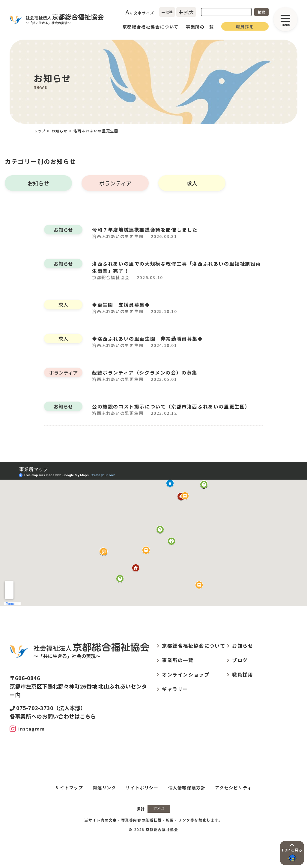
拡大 (186, 12)
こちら (88, 716)
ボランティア (115, 183)
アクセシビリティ (233, 788)
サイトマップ (69, 788)
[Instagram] (27, 729)
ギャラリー (175, 689)
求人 (192, 183)
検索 (261, 12)
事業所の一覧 (200, 27)
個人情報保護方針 (187, 788)
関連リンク (104, 788)
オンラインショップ (186, 674)
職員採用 (245, 26)
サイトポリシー (142, 788)
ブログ (240, 660)
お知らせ (38, 183)
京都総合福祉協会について (151, 27)
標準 (167, 12)
